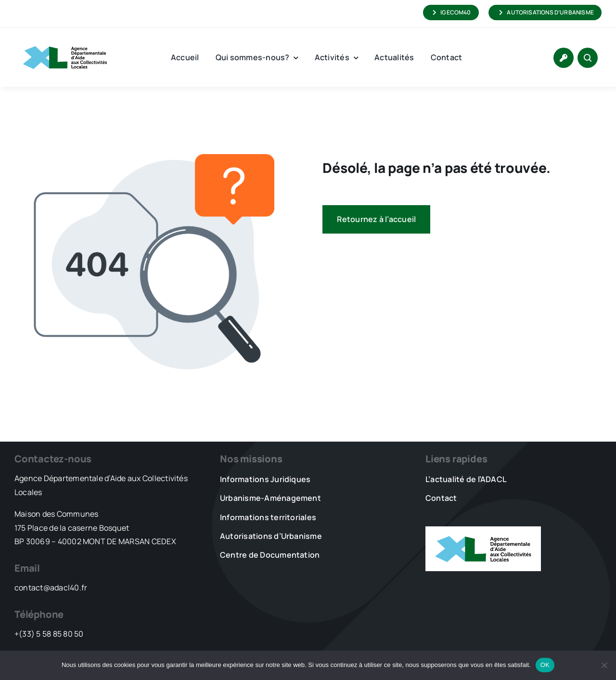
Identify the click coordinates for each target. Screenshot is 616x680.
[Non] (604, 665)
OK (545, 665)
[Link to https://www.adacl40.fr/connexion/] (564, 58)
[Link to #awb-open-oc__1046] (588, 58)
